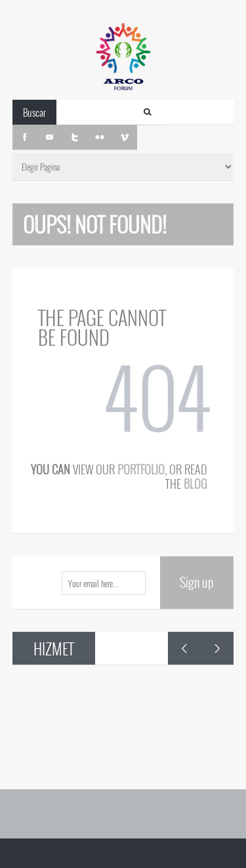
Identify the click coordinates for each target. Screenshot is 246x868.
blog (195, 484)
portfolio (141, 469)
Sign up (197, 582)
